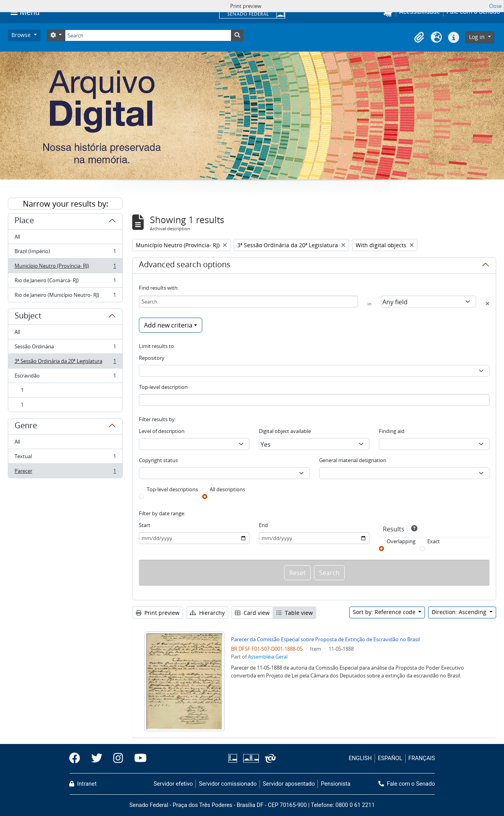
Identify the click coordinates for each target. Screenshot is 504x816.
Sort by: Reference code (385, 612)
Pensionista (336, 784)
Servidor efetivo (173, 784)
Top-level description (163, 387)
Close (495, 6)
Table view (294, 613)
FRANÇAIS (422, 758)
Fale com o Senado (407, 784)
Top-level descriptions (172, 489)
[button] (419, 37)
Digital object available (285, 431)
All (17, 237)
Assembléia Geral (268, 657)
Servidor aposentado (289, 784)
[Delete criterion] (487, 303)
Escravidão (65, 377)
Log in (478, 37)
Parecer (65, 472)
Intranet (83, 784)
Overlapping (401, 541)
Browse (22, 35)
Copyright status (158, 460)
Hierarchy (207, 613)
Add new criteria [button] (168, 325)
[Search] (148, 35)
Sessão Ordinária (65, 348)
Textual (65, 458)
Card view (252, 613)
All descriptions (227, 489)
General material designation (353, 460)
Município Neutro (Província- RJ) (65, 267)
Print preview (158, 613)
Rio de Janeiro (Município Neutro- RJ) (65, 296)
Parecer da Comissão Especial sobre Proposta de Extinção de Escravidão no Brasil (325, 639)
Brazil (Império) (65, 253)
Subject (28, 317)
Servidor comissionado (228, 784)
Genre (26, 427)
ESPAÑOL (390, 758)
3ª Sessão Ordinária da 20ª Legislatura (65, 363)
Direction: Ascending (460, 612)
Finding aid (392, 431)
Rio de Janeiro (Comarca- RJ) (65, 282)
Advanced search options (185, 266)
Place (24, 222)
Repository (152, 358)
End (263, 525)
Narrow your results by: (66, 204)
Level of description (162, 431)
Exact (434, 541)
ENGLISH (360, 758)
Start (145, 525)
